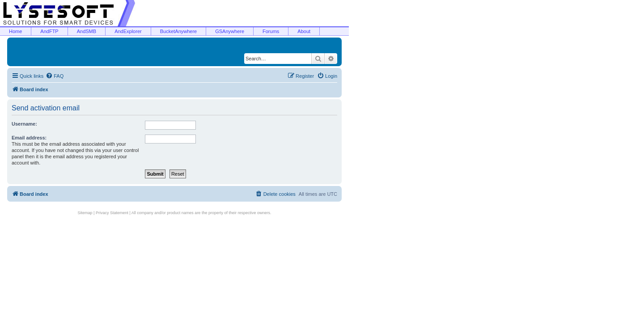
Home (15, 31)
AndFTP (49, 31)
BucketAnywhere (179, 31)
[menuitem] (55, 76)
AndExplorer (128, 31)
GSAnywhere (230, 31)
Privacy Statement (112, 213)
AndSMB (87, 31)
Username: (24, 124)
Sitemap (85, 213)
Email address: (29, 138)
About (304, 31)
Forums (271, 31)
